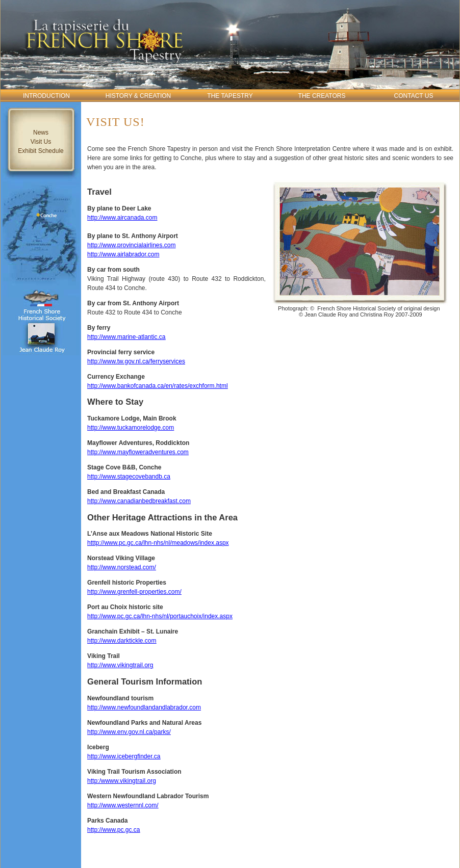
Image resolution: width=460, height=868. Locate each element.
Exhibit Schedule (41, 151)
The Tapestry (230, 96)
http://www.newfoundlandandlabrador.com (144, 707)
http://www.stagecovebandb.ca (129, 477)
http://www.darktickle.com (122, 641)
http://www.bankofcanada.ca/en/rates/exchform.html (157, 386)
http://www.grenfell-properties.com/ (134, 592)
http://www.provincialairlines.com (131, 245)
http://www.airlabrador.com (123, 254)
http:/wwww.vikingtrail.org (122, 781)
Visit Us (41, 142)
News (41, 133)
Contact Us (414, 96)
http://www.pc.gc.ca (113, 830)
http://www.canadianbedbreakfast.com (139, 501)
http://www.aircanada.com (122, 218)
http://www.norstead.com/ (122, 567)
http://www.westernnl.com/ (123, 805)
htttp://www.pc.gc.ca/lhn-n (122, 543)
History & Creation (138, 96)
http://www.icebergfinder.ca (124, 756)
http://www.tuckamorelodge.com (131, 428)
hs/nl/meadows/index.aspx (193, 543)
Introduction (46, 96)
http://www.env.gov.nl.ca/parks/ (129, 732)
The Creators (322, 96)
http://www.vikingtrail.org (120, 665)
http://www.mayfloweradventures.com (138, 452)
